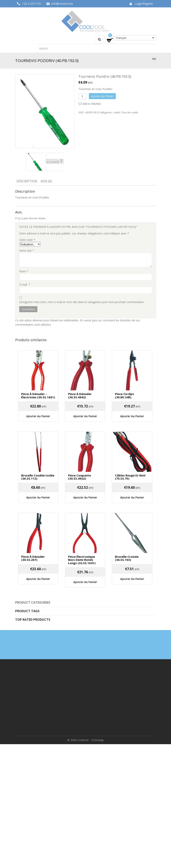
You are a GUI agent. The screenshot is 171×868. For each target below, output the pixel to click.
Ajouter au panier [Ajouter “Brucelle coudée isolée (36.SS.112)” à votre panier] (38, 497)
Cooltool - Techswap (91, 740)
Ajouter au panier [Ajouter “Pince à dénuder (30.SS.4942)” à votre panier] (85, 416)
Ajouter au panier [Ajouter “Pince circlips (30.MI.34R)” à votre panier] (132, 416)
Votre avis (27, 250)
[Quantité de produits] (82, 96)
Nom (24, 271)
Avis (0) (46, 181)
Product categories (33, 602)
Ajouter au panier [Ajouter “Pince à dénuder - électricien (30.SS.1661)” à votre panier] (38, 416)
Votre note (27, 240)
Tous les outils (130, 112)
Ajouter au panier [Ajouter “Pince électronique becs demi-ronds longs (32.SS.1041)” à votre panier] (85, 582)
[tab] (27, 182)
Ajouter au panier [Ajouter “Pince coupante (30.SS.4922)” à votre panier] (85, 497)
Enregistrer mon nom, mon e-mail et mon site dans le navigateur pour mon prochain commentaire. (82, 302)
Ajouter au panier (102, 96)
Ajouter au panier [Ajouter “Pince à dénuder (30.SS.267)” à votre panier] (38, 579)
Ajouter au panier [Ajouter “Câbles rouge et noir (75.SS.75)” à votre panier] (132, 497)
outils (117, 112)
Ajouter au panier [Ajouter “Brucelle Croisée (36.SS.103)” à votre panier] (132, 579)
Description (27, 181)
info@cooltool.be (62, 4)
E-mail (25, 285)
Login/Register (144, 4)
